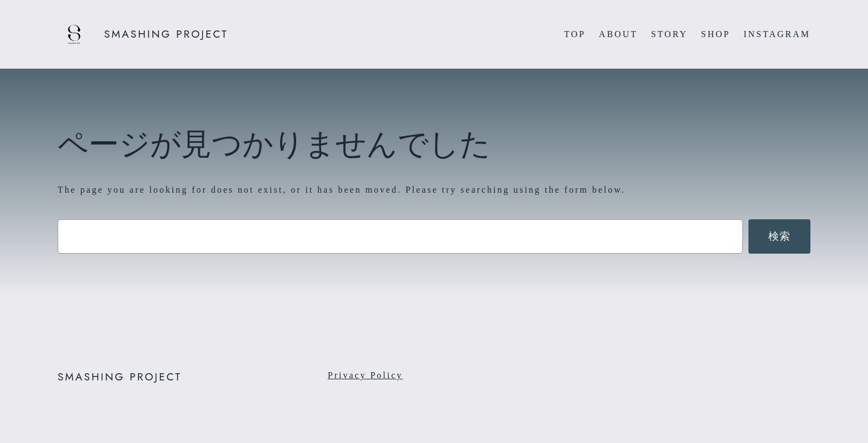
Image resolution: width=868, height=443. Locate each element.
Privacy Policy (365, 375)
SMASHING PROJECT (166, 34)
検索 (780, 236)
